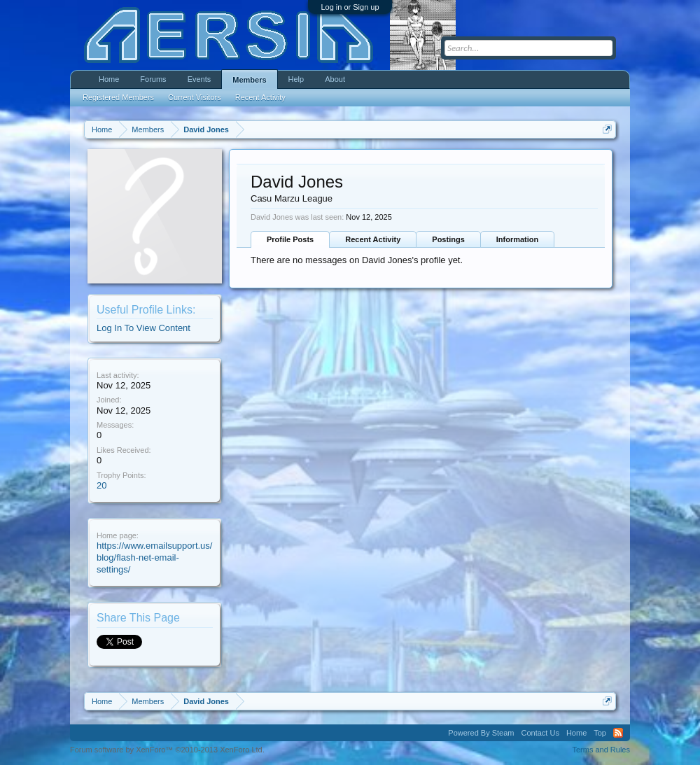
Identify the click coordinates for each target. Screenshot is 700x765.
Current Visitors (195, 97)
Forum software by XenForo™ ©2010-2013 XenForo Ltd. (167, 750)
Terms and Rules (601, 750)
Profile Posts (290, 239)
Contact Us (540, 733)
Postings (448, 239)
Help (296, 79)
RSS (618, 733)
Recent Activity (373, 239)
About (335, 79)
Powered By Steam (481, 733)
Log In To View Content (143, 328)
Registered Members (118, 97)
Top (600, 733)
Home (109, 79)
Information (518, 239)
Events (199, 79)
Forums (153, 79)
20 (101, 485)
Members (249, 80)
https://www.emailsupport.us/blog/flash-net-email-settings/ (154, 557)
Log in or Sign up (350, 7)
